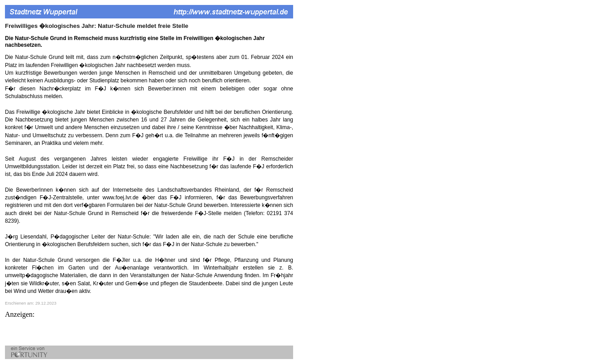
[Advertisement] (110, 332)
